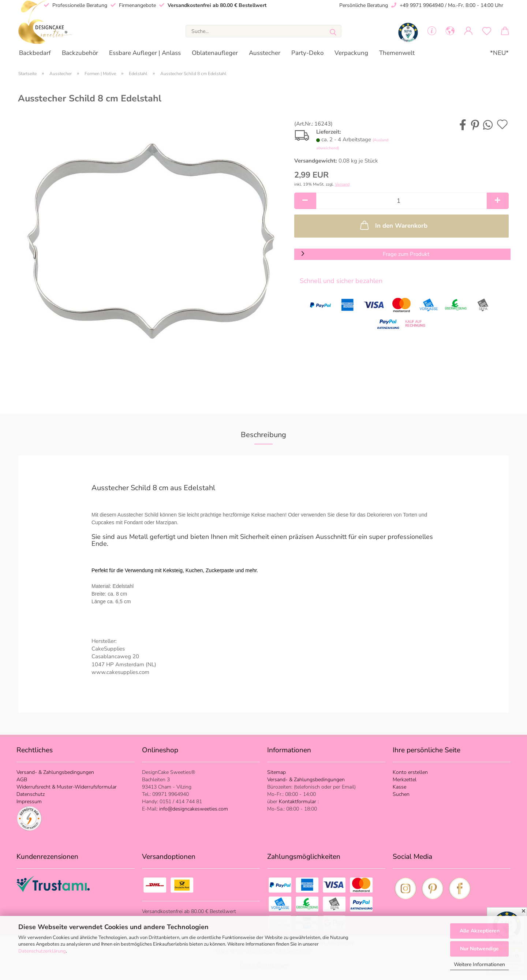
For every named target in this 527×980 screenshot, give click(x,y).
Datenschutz (31, 794)
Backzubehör (80, 53)
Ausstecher (265, 53)
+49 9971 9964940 (422, 5)
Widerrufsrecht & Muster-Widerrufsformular (67, 787)
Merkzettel (405, 780)
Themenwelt (397, 53)
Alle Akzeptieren (480, 931)
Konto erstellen (410, 772)
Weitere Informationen (479, 964)
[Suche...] (333, 31)
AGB (22, 780)
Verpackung (351, 53)
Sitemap (276, 772)
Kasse (399, 787)
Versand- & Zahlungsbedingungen (55, 772)
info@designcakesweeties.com (193, 809)
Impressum (29, 802)
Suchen (401, 794)
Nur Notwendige (479, 949)
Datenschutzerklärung (42, 951)
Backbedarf (35, 53)
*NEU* (499, 53)
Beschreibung (263, 435)
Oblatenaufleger (215, 53)
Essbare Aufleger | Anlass (145, 53)
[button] (450, 31)
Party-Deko (307, 53)
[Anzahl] (402, 201)
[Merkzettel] (487, 31)
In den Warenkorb (393, 225)
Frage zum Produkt (406, 254)
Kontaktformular (298, 802)
